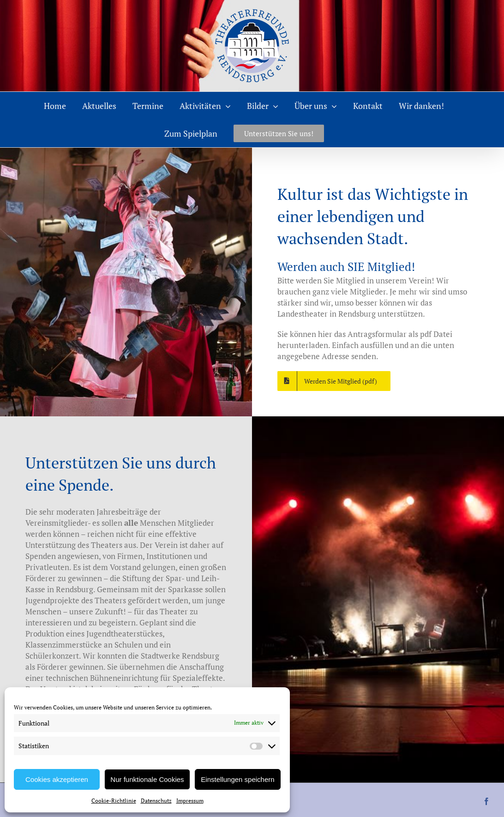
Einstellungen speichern (237, 779)
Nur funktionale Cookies (147, 779)
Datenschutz (156, 801)
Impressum (190, 801)
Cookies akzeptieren (57, 779)
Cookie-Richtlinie (114, 801)
